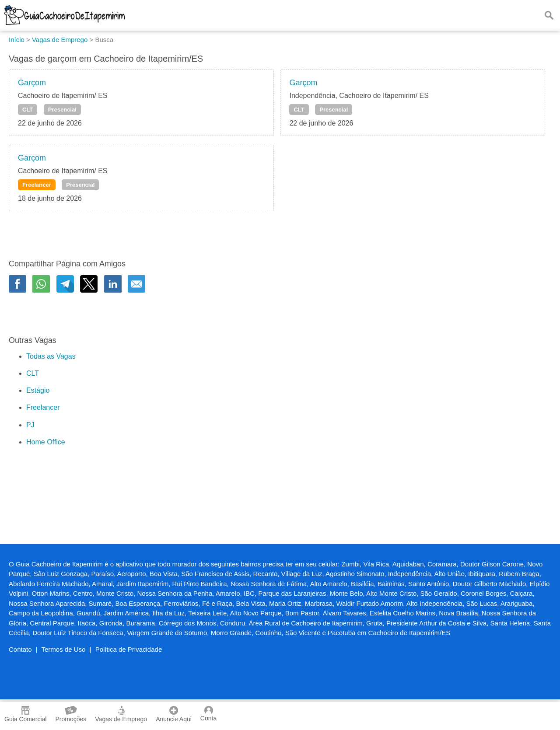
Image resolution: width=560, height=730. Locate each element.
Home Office (46, 442)
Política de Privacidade (129, 649)
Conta (208, 714)
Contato (20, 649)
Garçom (32, 83)
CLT (28, 110)
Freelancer (37, 185)
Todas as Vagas (51, 356)
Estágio (38, 390)
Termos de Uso (64, 649)
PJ (30, 425)
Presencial (62, 110)
